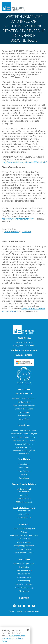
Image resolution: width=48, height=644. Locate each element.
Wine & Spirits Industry (24, 588)
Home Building (24, 581)
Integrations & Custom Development (24, 535)
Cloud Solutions (24, 539)
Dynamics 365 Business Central (24, 430)
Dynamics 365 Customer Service (24, 437)
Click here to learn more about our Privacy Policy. (13, 638)
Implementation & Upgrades (24, 529)
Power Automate (24, 471)
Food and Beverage (24, 570)
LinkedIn (15, 232)
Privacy (37, 611)
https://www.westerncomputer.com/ (18, 219)
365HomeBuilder (24, 499)
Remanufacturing (24, 577)
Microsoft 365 (24, 419)
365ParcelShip (24, 514)
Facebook (27, 232)
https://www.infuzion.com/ (33, 309)
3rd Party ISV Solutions (24, 409)
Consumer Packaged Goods (24, 564)
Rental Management (24, 584)
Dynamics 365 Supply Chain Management (24, 452)
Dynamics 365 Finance (24, 444)
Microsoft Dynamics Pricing (24, 405)
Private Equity (24, 591)
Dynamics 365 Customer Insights (24, 434)
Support (24, 598)
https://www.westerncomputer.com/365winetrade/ (24, 162)
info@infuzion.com (10, 311)
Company (19, 355)
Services (24, 525)
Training (24, 532)
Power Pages (24, 478)
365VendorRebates (24, 518)
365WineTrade (24, 492)
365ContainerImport (24, 502)
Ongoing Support (24, 542)
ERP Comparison (24, 402)
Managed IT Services (24, 549)
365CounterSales (24, 511)
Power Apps (24, 468)
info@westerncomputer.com (24, 350)
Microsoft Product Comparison (24, 399)
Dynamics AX (24, 412)
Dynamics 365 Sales (24, 447)
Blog (15, 606)
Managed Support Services (24, 546)
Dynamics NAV (24, 416)
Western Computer (13, 6)
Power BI (24, 474)
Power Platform (24, 464)
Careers (28, 355)
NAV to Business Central (24, 553)
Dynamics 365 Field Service (24, 441)
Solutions (24, 389)
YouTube (34, 606)
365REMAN (24, 495)
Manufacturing (24, 574)
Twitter (7, 232)
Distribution (24, 567)
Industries (24, 560)
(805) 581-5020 (24, 338)
